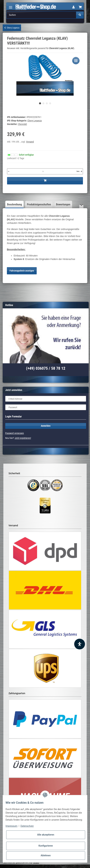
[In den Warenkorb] (45, 181)
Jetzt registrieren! (23, 438)
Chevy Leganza (35, 121)
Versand (30, 142)
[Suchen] (41, 15)
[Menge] (43, 171)
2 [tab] (43, 103)
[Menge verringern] (9, 171)
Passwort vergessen (15, 433)
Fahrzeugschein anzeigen (22, 271)
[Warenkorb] (80, 7)
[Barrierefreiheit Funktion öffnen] (80, 644)
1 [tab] (40, 103)
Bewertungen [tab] (63, 204)
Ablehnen (46, 855)
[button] (74, 7)
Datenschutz (27, 826)
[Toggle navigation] (11, 6)
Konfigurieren (46, 846)
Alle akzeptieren (46, 835)
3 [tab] (47, 103)
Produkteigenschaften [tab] (39, 204)
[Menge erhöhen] (81, 171)
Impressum (11, 826)
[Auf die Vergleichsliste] (76, 61)
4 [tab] (50, 103)
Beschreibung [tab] (14, 204)
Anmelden (46, 426)
